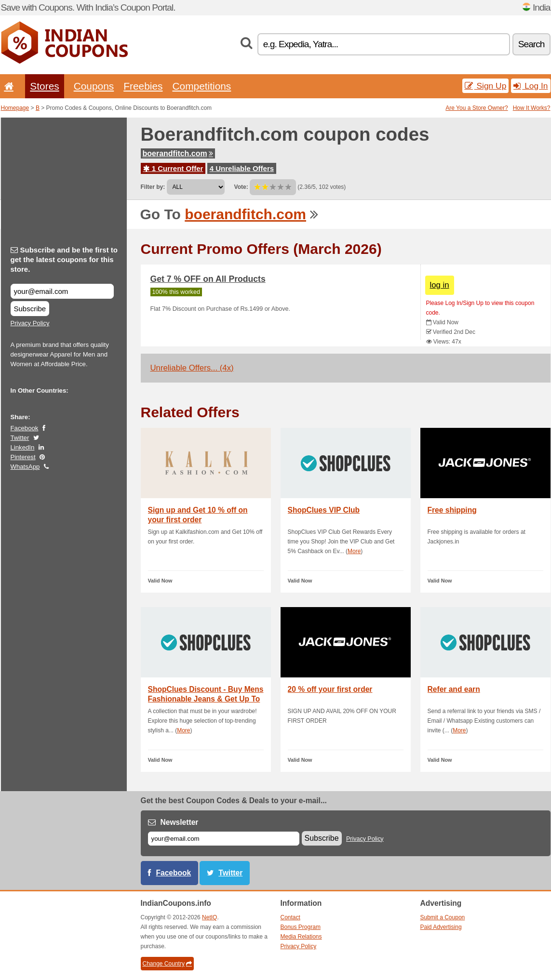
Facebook (25, 428)
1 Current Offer (173, 168)
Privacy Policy (30, 323)
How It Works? (532, 108)
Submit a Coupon (443, 917)
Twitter (20, 438)
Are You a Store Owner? (477, 108)
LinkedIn (23, 447)
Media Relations (301, 937)
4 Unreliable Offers (242, 168)
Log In (531, 86)
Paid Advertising (441, 927)
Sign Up (486, 86)
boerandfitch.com (178, 153)
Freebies (143, 86)
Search (531, 44)
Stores (44, 86)
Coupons (94, 86)
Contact (290, 917)
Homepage (15, 108)
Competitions (202, 86)
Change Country (167, 964)
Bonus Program (301, 927)
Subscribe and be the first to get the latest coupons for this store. (64, 259)
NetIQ (209, 917)
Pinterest (23, 457)
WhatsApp (25, 467)
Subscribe (30, 309)
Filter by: (153, 187)
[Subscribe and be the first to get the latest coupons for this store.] (62, 291)
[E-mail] (224, 839)
